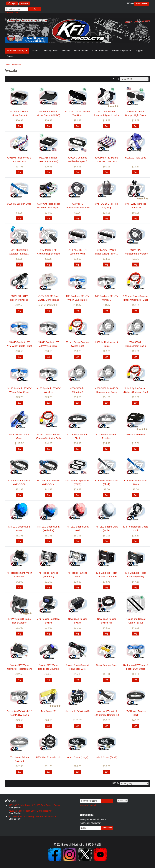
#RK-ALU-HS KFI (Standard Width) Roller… (77, 254)
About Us (36, 51)
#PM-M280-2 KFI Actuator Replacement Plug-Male (48, 254)
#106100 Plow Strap (136, 158)
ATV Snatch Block (136, 434)
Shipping (66, 51)
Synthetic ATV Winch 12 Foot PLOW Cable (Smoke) (19, 715)
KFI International (100, 51)
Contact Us (12, 56)
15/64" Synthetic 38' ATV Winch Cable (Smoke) (48, 346)
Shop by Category (15, 51)
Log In (12, 3)
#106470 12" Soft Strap (19, 204)
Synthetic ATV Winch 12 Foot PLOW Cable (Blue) (136, 669)
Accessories (16, 65)
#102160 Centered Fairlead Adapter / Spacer (77, 161)
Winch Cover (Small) (106, 757)
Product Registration (122, 51)
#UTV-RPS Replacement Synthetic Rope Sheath (136, 254)
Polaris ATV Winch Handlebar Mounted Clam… (48, 669)
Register (25, 3)
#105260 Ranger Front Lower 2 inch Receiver (30, 811)
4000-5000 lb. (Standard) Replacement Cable (77, 392)
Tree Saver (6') (48, 711)
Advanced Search (12, 12)
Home (8, 65)
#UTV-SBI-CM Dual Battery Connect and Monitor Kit (48, 300)
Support (139, 51)
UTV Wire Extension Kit (49, 757)
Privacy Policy (51, 51)
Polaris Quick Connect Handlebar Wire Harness (77, 669)
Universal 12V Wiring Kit (77, 711)
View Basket (142, 4)
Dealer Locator (81, 51)
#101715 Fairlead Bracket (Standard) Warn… (48, 161)
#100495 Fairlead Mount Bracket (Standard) (19, 115)
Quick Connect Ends (107, 665)
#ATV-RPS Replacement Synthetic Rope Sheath (77, 207)
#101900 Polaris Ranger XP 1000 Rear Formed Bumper (35, 805)
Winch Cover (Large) (77, 757)
